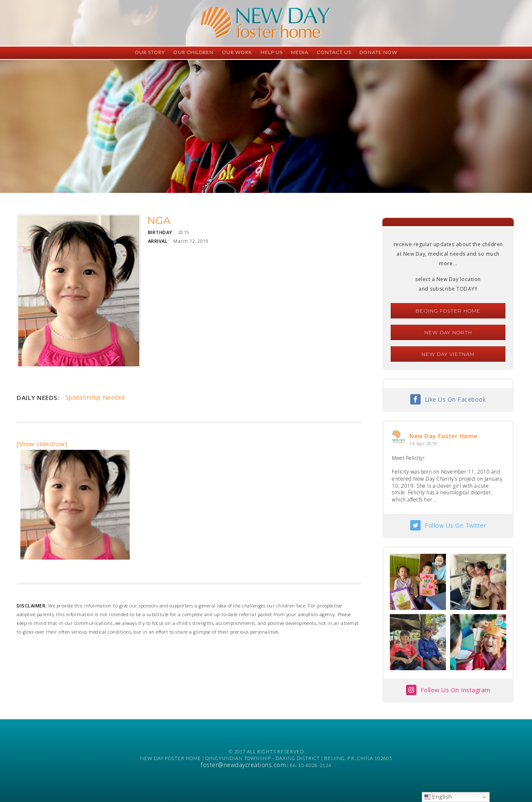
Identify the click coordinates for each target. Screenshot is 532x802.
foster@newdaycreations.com (243, 765)
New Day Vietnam (448, 354)
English (438, 797)
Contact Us (334, 52)
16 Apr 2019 (423, 443)
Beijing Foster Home (448, 311)
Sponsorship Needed (95, 397)
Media (300, 52)
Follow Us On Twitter (455, 525)
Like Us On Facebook (456, 399)
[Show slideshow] (42, 444)
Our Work (237, 52)
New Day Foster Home (443, 436)
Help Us (272, 52)
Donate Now (378, 52)
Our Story (150, 52)
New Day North (448, 332)
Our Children (193, 52)
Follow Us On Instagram (456, 690)
